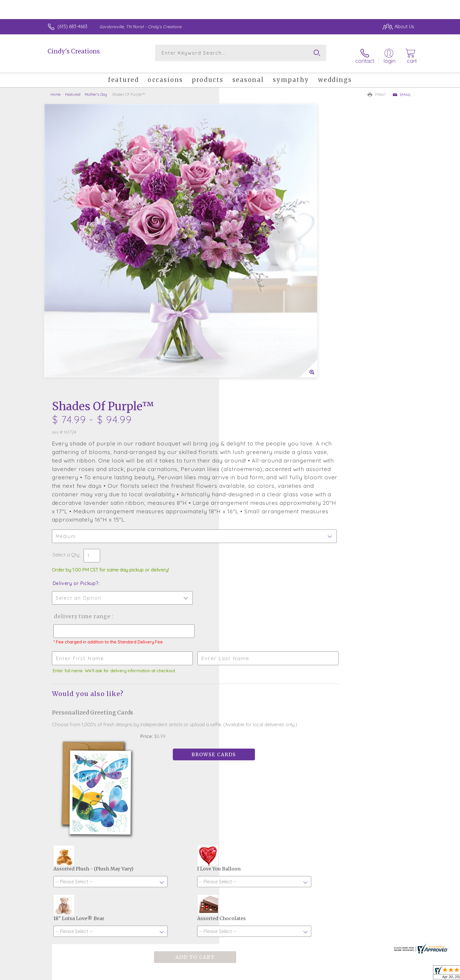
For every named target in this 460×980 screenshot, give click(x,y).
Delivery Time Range (259, 357)
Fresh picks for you (179, 814)
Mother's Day (96, 90)
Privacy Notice (320, 974)
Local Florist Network (362, 974)
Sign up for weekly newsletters (303, 811)
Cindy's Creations (74, 51)
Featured (73, 90)
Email (402, 90)
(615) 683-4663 (72, 26)
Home (56, 90)
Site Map (399, 974)
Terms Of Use (286, 974)
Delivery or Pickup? (254, 324)
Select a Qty (244, 296)
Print (377, 90)
